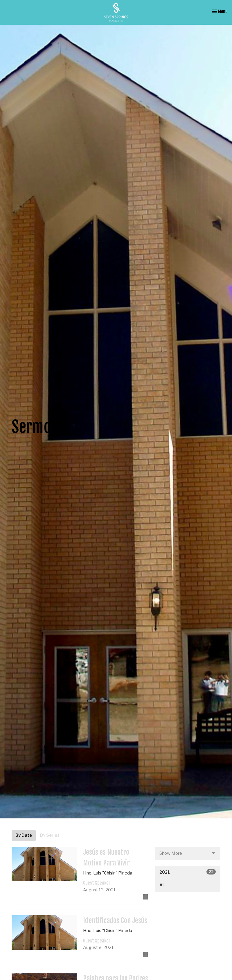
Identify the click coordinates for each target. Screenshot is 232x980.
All (162, 885)
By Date (24, 835)
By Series (50, 835)
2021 (188, 872)
